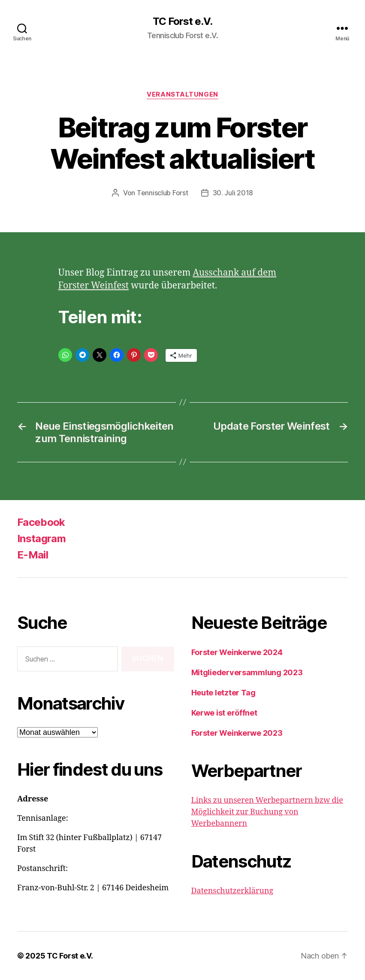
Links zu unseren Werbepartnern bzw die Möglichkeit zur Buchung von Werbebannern (267, 812)
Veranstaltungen (182, 94)
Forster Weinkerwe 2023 (237, 733)
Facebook (41, 522)
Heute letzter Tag (223, 693)
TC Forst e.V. (182, 21)
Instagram (41, 539)
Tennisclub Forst (163, 193)
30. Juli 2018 (233, 193)
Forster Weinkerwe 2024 (237, 652)
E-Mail (33, 555)
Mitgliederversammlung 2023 (247, 672)
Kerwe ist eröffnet (224, 713)
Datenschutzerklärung (232, 891)
